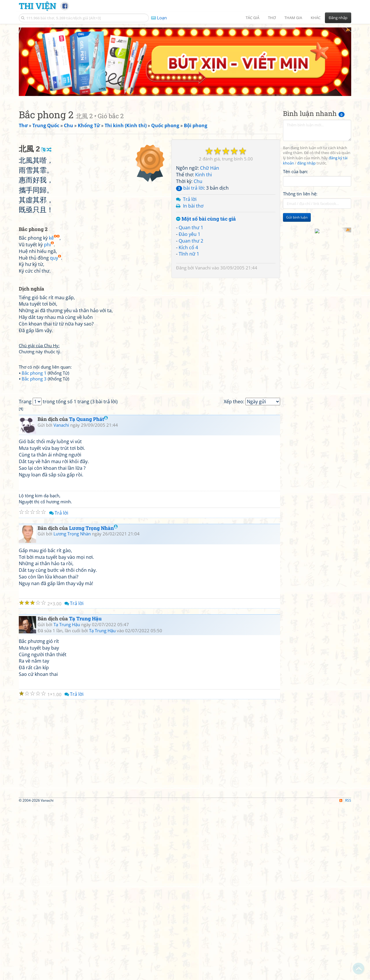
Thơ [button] (272, 18)
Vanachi (203, 280)
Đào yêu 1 (189, 247)
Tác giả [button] (252, 18)
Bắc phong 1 (34, 466)
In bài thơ (193, 218)
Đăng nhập (338, 18)
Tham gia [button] (293, 18)
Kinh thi (203, 187)
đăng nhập (306, 176)
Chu (198, 194)
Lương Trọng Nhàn (93, 702)
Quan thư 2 (191, 253)
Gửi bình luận (297, 230)
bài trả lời (190, 200)
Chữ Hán (210, 181)
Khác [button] (316, 18)
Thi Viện (37, 6)
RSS (345, 975)
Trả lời (190, 212)
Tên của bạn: (296, 184)
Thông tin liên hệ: (300, 206)
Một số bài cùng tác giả (206, 232)
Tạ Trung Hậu (85, 793)
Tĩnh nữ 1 (189, 267)
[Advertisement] (185, 68)
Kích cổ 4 (188, 260)
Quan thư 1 (191, 240)
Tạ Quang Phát (88, 594)
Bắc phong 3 (34, 472)
